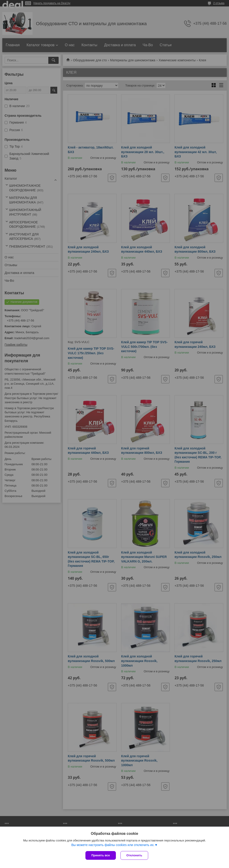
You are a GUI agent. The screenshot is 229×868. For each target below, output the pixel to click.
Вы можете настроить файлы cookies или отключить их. (113, 845)
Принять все (101, 855)
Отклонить (134, 855)
